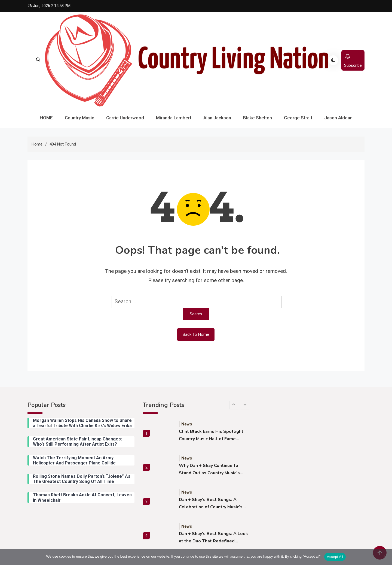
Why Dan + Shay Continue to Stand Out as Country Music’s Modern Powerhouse (209, 470)
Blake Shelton (258, 118)
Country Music (79, 118)
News (187, 424)
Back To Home (196, 334)
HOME (46, 118)
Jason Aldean (338, 118)
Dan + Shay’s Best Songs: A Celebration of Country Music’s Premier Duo (211, 504)
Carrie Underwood (125, 118)
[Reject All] (385, 557)
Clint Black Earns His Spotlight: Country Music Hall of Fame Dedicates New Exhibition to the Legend (213, 436)
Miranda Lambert (174, 118)
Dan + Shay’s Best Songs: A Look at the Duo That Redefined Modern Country (213, 538)
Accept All (335, 557)
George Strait (298, 118)
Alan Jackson (217, 118)
